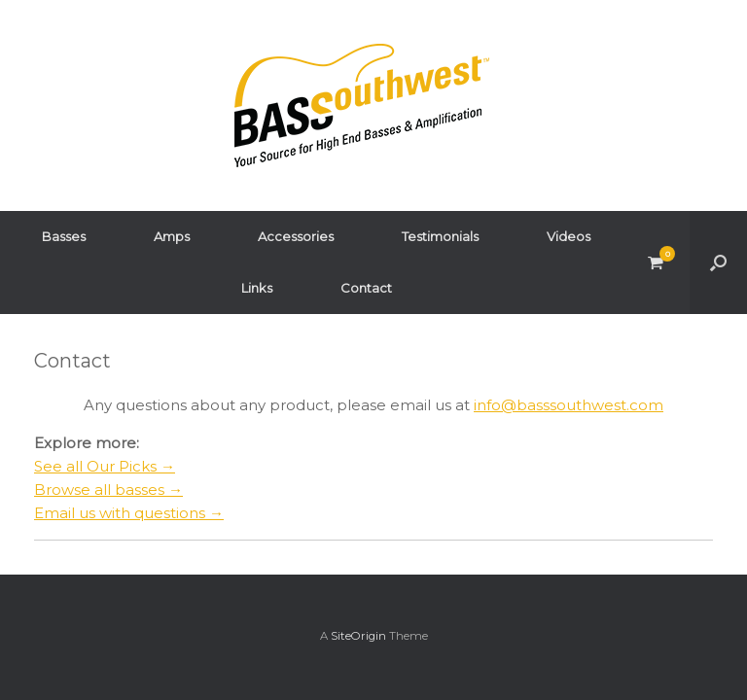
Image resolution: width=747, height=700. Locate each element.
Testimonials (440, 236)
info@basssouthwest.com (569, 405)
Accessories (296, 236)
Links (257, 288)
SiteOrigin (358, 636)
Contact (366, 288)
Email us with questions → (129, 513)
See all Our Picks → (105, 466)
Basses (64, 236)
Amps (172, 236)
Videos (569, 236)
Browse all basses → (108, 490)
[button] (718, 262)
